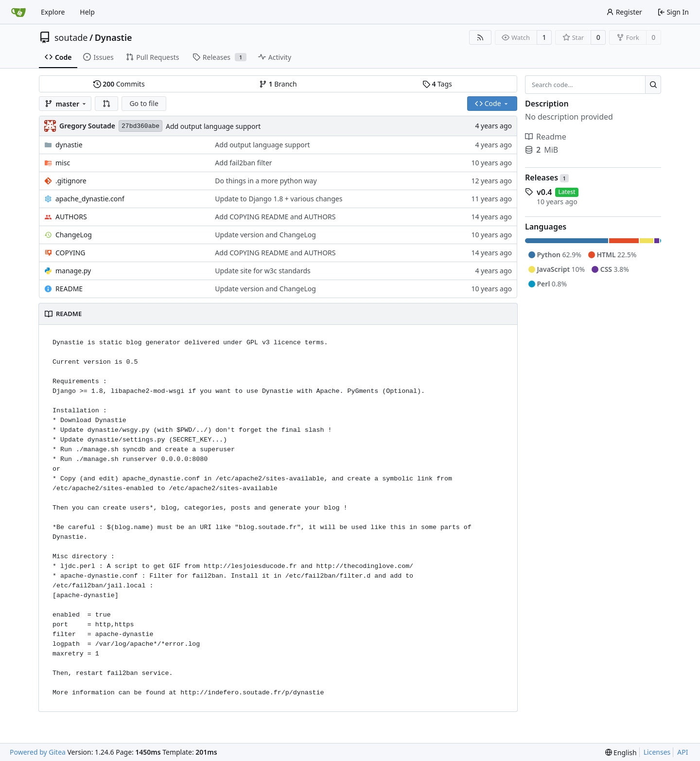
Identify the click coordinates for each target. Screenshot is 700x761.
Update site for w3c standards (262, 271)
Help (87, 12)
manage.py (73, 271)
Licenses (657, 752)
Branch (278, 84)
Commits (119, 84)
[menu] (621, 752)
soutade (71, 37)
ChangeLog (74, 235)
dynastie (69, 145)
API (682, 752)
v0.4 (544, 192)
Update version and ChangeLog (265, 235)
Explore (53, 12)
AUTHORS (71, 217)
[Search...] (653, 85)
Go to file (144, 103)
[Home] (18, 12)
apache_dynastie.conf (90, 199)
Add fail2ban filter (243, 163)
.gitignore (71, 181)
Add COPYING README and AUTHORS (275, 217)
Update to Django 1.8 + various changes (279, 199)
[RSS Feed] (480, 37)
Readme (546, 137)
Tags (437, 84)
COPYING (70, 253)
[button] (106, 104)
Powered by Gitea (38, 752)
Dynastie (114, 37)
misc (63, 163)
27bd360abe (140, 126)
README (69, 289)
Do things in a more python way (266, 181)
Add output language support (213, 126)
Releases (547, 177)
